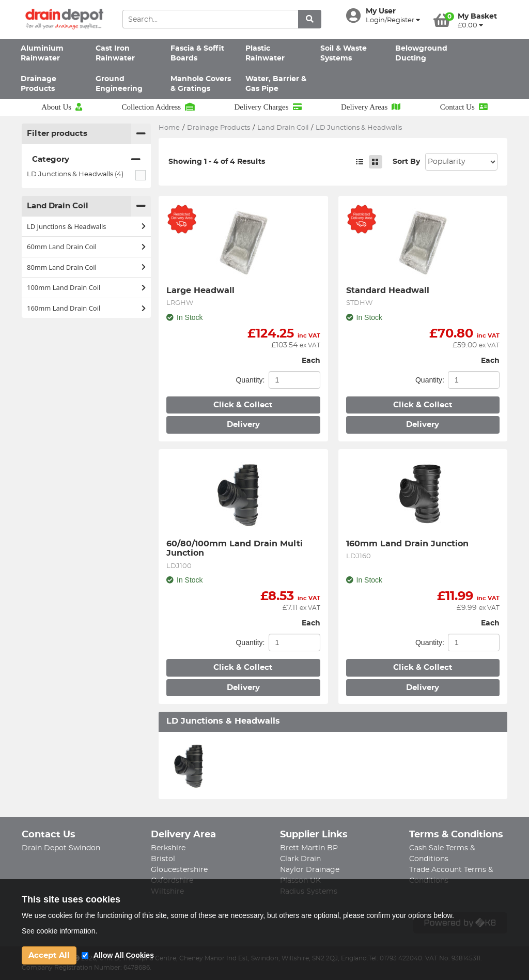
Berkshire (168, 848)
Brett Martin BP (309, 848)
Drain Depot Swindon (61, 848)
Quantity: (250, 380)
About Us (62, 107)
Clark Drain (300, 859)
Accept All (49, 955)
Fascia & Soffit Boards (197, 53)
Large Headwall (200, 290)
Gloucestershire (179, 870)
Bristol (163, 859)
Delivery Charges (268, 107)
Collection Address (158, 107)
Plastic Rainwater (265, 53)
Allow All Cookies (124, 955)
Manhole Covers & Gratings (201, 84)
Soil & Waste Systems (344, 53)
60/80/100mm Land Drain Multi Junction (236, 548)
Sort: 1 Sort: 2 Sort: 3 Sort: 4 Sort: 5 (461, 162)
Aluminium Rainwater (42, 53)
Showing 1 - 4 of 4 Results (217, 162)
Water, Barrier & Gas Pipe (276, 84)
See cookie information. (59, 931)
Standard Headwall (388, 290)
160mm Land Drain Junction (407, 544)
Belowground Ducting (421, 53)
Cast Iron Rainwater (115, 53)
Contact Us (464, 107)
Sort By (406, 162)
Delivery (243, 425)
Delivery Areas (371, 107)
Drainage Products (38, 84)
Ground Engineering (119, 84)
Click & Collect (243, 405)
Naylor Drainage (310, 870)
